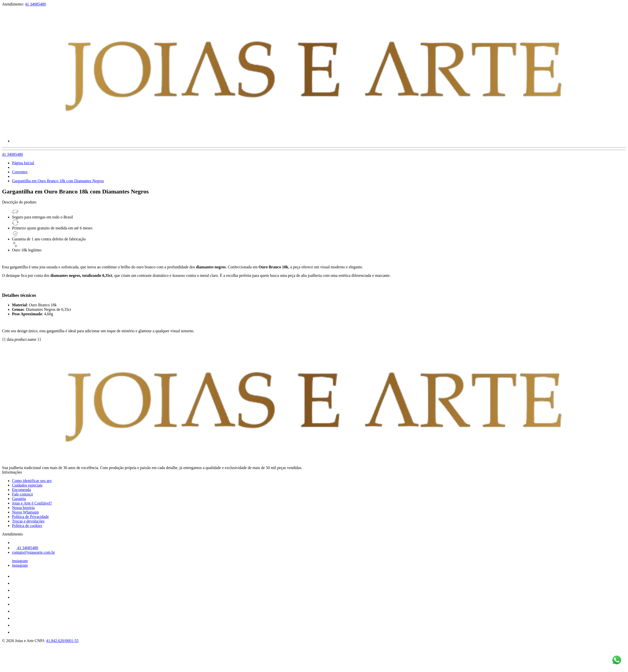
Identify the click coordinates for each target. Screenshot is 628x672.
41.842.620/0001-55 (62, 641)
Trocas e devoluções (28, 521)
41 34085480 (35, 4)
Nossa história (23, 508)
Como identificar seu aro (32, 481)
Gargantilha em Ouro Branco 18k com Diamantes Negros (58, 181)
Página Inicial (23, 163)
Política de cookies (27, 526)
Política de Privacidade (30, 517)
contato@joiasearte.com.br (33, 552)
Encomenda (21, 490)
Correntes (20, 172)
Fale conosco (22, 494)
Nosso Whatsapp (25, 512)
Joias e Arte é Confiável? (32, 503)
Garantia (19, 499)
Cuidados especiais (27, 485)
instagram (20, 561)
